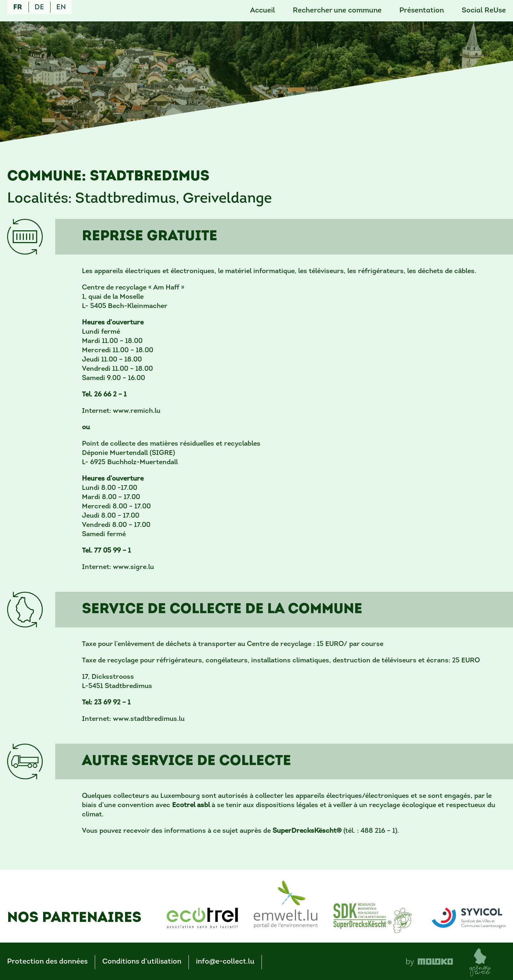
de (39, 7)
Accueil (263, 11)
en (61, 7)
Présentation (422, 11)
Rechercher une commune (337, 11)
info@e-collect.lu (225, 962)
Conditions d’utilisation (142, 962)
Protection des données (47, 962)
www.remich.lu (137, 411)
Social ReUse (484, 11)
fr (18, 7)
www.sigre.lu (133, 567)
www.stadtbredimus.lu (149, 719)
